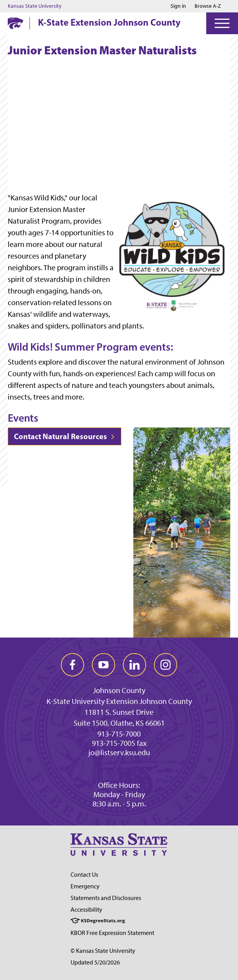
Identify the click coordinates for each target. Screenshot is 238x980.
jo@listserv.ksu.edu (119, 752)
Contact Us (84, 875)
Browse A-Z (208, 6)
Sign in (178, 6)
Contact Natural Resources (65, 436)
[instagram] (166, 665)
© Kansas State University (103, 951)
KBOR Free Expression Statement (112, 933)
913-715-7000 (119, 734)
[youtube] (103, 665)
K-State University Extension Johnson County (119, 701)
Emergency (85, 886)
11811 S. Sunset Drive (119, 712)
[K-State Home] (16, 23)
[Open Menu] (222, 23)
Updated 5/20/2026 (95, 962)
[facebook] (72, 665)
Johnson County (119, 690)
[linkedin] (135, 665)
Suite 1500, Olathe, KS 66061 (119, 723)
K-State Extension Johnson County (109, 22)
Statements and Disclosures (106, 898)
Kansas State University (35, 6)
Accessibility (86, 910)
